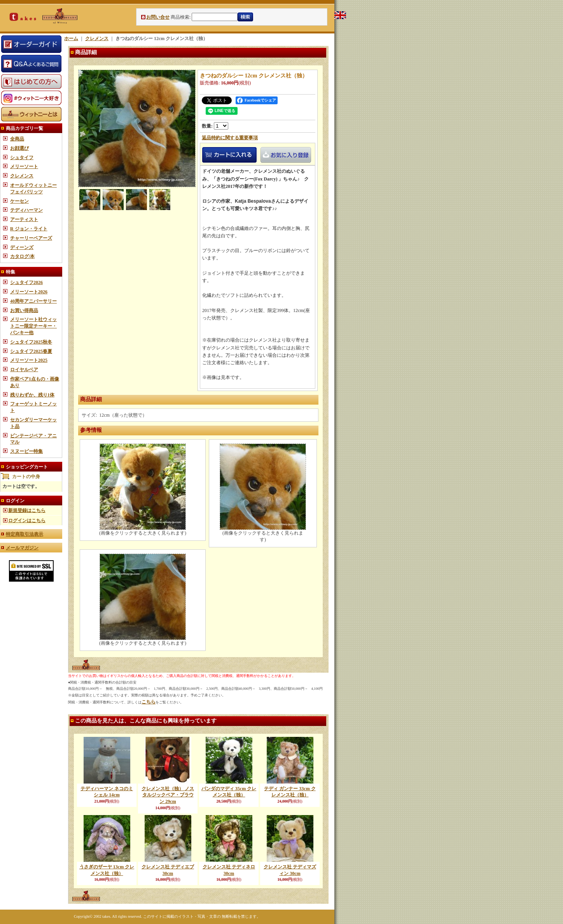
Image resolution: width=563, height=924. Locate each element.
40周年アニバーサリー (33, 301)
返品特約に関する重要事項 (230, 138)
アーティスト (24, 219)
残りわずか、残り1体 (32, 395)
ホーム (71, 39)
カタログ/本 (22, 256)
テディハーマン (26, 210)
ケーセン (19, 201)
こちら (149, 702)
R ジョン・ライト (29, 229)
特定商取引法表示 (24, 534)
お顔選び (19, 148)
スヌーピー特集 (26, 451)
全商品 (17, 139)
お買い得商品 (24, 310)
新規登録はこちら (27, 510)
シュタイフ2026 (26, 282)
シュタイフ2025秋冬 (31, 342)
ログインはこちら (27, 521)
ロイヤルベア (24, 370)
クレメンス (22, 176)
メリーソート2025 (29, 360)
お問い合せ (158, 17)
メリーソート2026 (29, 292)
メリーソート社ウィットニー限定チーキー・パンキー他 (33, 326)
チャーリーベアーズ (31, 238)
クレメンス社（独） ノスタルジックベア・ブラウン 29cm (168, 795)
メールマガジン (22, 548)
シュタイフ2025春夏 (31, 351)
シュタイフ (22, 158)
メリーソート (24, 167)
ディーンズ (22, 247)
